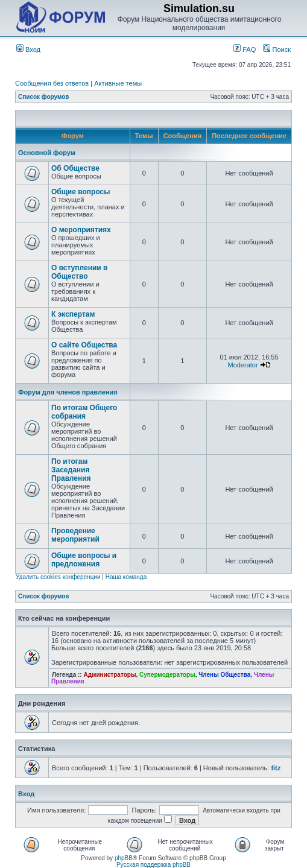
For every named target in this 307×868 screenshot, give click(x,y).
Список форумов (44, 97)
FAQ (245, 49)
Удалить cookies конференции (58, 577)
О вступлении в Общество (79, 272)
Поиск (277, 49)
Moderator (242, 365)
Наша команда (126, 577)
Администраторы (109, 675)
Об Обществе (75, 168)
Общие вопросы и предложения (84, 560)
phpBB (124, 858)
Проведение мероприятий (75, 535)
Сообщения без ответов (52, 83)
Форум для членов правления (68, 392)
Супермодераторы (167, 675)
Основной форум (47, 153)
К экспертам (73, 314)
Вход (28, 49)
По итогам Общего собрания (84, 412)
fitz (276, 768)
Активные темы (118, 83)
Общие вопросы (81, 192)
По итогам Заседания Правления (71, 470)
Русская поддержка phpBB (153, 865)
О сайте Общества (84, 345)
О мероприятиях (81, 230)
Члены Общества (224, 675)
